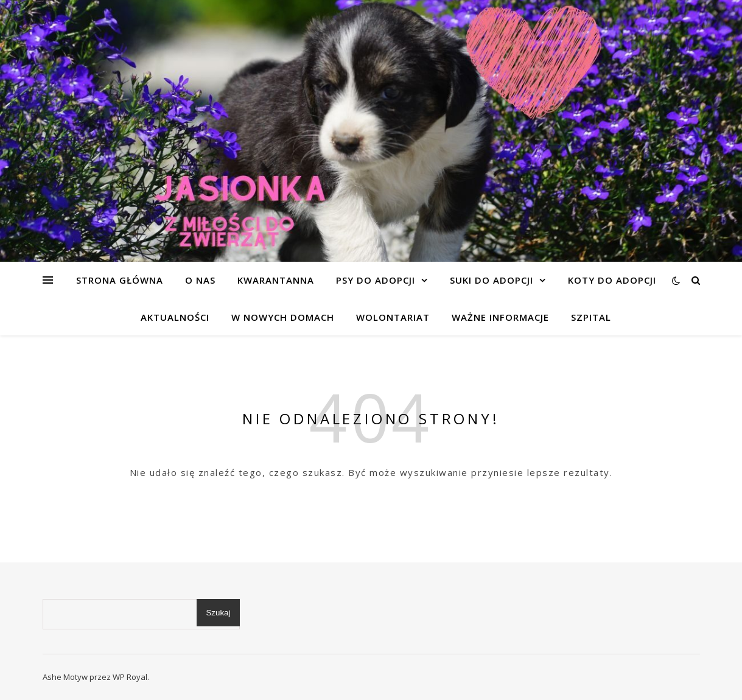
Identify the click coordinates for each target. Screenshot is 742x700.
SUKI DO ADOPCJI (492, 280)
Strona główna (120, 280)
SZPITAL (591, 317)
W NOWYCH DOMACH (283, 317)
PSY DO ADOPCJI (376, 280)
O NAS (200, 280)
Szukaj (218, 613)
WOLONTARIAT (393, 317)
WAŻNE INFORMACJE (500, 317)
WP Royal (130, 677)
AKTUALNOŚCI (175, 317)
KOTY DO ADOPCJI (612, 280)
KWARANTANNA (276, 280)
